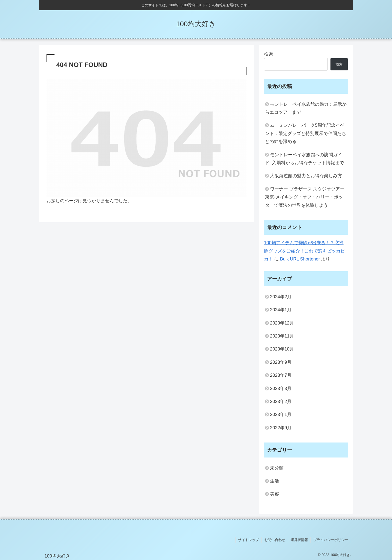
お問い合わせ (275, 540)
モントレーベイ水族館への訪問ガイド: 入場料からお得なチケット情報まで (304, 159)
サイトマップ (248, 540)
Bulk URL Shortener (300, 259)
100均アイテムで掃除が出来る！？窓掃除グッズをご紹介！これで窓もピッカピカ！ (304, 251)
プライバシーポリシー (331, 540)
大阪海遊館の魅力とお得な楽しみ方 (306, 176)
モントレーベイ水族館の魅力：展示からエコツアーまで (306, 108)
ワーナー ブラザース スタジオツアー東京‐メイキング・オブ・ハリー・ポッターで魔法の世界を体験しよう (305, 197)
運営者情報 (299, 540)
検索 (268, 54)
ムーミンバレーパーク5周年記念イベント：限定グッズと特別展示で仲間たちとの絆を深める (305, 133)
